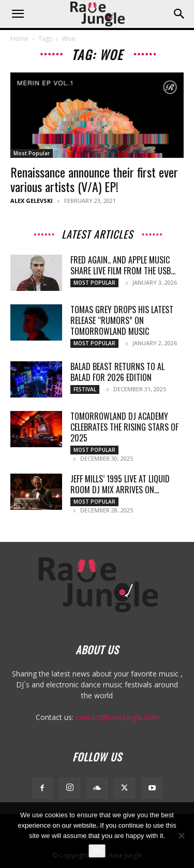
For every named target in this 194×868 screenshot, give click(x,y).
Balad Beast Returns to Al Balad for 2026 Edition (117, 372)
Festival (85, 389)
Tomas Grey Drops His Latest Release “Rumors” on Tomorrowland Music (122, 320)
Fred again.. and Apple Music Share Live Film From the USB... (123, 265)
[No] (181, 835)
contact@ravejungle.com (117, 717)
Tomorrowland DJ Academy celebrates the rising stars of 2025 (124, 427)
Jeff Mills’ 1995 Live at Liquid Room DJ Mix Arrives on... (120, 484)
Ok (97, 851)
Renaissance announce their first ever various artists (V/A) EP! (94, 179)
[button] (18, 14)
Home (19, 39)
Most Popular (32, 153)
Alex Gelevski (32, 201)
